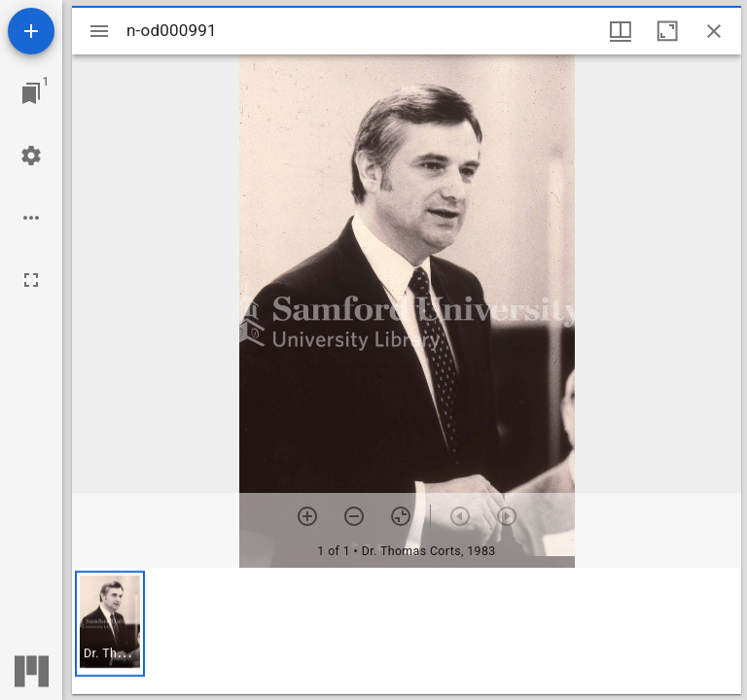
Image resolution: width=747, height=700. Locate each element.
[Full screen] (31, 280)
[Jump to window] (31, 93)
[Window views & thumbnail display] (621, 31)
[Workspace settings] (31, 156)
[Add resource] (31, 31)
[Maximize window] (667, 31)
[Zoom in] (307, 516)
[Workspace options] (31, 218)
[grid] (407, 631)
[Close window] (714, 31)
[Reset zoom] (401, 516)
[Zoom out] (354, 516)
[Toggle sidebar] (99, 31)
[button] (110, 624)
